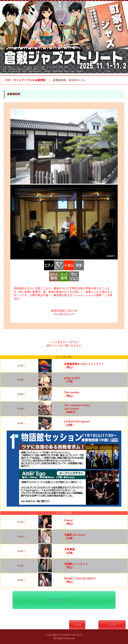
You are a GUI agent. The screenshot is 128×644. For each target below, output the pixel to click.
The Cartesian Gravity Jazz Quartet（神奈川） (77, 409)
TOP (8, 80)
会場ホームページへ (64, 600)
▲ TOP (112, 625)
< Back (77, 625)
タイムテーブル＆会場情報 (29, 80)
